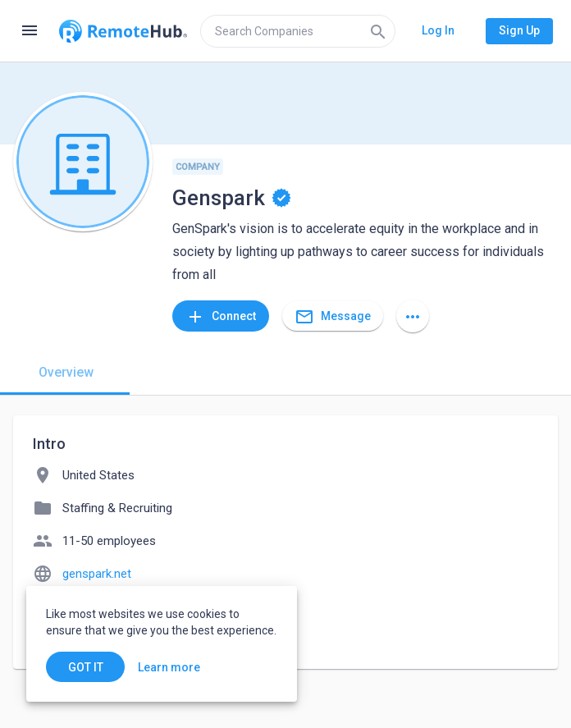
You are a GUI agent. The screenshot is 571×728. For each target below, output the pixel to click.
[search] (298, 31)
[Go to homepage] (123, 31)
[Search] (378, 31)
